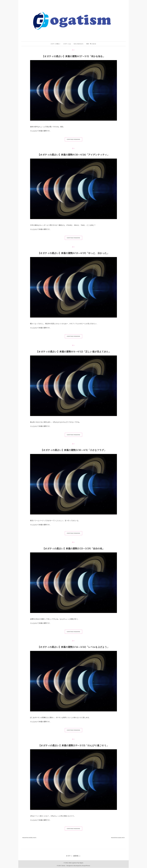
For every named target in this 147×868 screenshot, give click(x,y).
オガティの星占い (55, 44)
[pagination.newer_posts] (29, 838)
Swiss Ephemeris (79, 44)
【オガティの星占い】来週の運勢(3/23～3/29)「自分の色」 (73, 549)
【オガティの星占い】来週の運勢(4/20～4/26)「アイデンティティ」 (73, 155)
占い (73, 50)
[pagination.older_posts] (118, 838)
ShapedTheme (86, 866)
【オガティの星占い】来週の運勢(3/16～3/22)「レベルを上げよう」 (73, 647)
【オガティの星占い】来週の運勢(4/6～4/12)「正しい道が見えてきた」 (73, 352)
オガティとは (67, 44)
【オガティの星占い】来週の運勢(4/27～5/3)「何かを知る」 (73, 56)
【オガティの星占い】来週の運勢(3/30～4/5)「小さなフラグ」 (73, 450)
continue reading (73, 139)
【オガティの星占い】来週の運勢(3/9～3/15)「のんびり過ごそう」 (73, 746)
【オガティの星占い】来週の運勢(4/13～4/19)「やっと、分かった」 (73, 253)
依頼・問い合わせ (92, 44)
